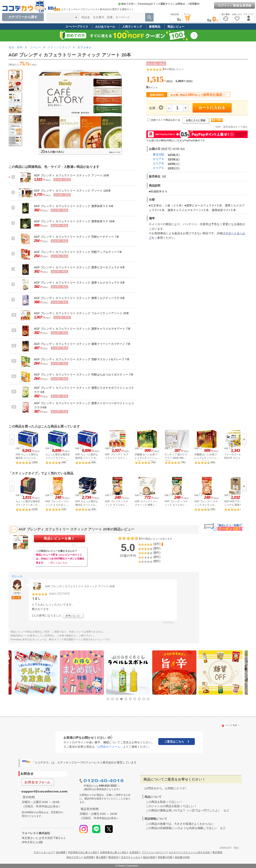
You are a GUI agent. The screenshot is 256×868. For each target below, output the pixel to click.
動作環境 (217, 852)
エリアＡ (159, 159)
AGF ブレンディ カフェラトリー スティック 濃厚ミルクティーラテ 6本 (79, 298)
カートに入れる (212, 108)
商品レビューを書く (59, 538)
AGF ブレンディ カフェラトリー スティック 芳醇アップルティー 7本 (78, 252)
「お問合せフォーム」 (109, 747)
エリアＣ (159, 168)
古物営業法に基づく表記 (113, 852)
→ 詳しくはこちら (57, 563)
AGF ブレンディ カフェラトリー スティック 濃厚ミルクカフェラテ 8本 (79, 283)
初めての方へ (127, 4)
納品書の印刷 (182, 857)
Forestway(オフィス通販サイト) (156, 4)
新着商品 (155, 27)
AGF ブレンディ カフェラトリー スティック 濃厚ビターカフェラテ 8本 (79, 267)
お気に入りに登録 (196, 120)
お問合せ (180, 4)
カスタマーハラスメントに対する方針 (189, 852)
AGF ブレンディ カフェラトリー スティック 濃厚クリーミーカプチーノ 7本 (82, 344)
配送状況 (113, 857)
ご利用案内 (193, 4)
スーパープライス (77, 27)
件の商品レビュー (173, 69)
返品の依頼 (149, 857)
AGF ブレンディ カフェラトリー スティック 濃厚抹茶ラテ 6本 (74, 206)
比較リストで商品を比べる (166, 120)
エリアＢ (159, 163)
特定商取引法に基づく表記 (83, 852)
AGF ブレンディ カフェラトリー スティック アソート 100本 (73, 191)
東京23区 (159, 154)
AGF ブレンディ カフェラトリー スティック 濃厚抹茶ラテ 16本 (75, 221)
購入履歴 (101, 857)
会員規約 (134, 852)
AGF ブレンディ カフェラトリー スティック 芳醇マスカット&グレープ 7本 (82, 359)
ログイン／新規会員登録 (235, 5)
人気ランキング (132, 27)
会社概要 (61, 852)
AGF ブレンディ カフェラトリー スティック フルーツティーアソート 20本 (82, 313)
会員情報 (89, 857)
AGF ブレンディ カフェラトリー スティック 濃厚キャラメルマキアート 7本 (82, 329)
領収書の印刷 (165, 857)
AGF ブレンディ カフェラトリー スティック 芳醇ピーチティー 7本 (77, 237)
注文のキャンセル (131, 857)
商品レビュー (176, 27)
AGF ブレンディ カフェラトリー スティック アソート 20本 (72, 175)
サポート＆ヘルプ (43, 852)
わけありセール (105, 27)
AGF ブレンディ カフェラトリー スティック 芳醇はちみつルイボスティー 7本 (84, 375)
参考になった (73, 616)
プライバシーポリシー (154, 852)
